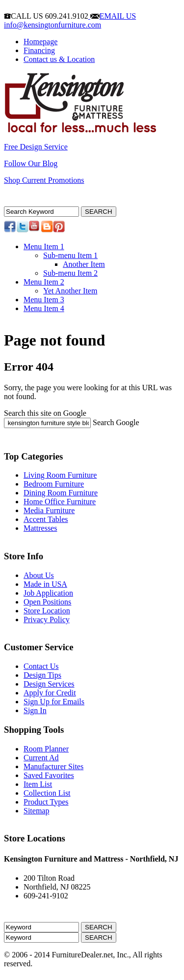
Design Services (49, 684)
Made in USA (45, 584)
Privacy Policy (47, 620)
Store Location (47, 611)
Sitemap (36, 811)
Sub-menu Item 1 (70, 255)
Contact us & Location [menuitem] (59, 59)
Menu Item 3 (44, 300)
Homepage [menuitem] (40, 42)
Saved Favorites (49, 775)
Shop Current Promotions (44, 180)
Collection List (47, 793)
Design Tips (42, 675)
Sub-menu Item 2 (70, 273)
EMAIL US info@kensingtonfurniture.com (70, 20)
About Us (39, 575)
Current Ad (41, 758)
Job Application (48, 593)
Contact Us (41, 666)
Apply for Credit (50, 693)
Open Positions (47, 602)
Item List (38, 784)
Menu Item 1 (44, 246)
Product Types (46, 802)
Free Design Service (36, 147)
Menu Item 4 (44, 308)
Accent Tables (46, 519)
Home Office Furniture (60, 502)
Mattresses (40, 528)
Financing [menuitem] (39, 50)
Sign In (35, 710)
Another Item (84, 264)
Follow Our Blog (31, 163)
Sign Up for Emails (54, 702)
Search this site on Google (45, 413)
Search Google (116, 422)
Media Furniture (49, 510)
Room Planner (46, 749)
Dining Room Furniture (61, 493)
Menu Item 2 (44, 282)
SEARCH (99, 212)
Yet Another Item (70, 291)
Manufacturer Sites (53, 766)
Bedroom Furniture (54, 484)
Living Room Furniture (60, 475)
